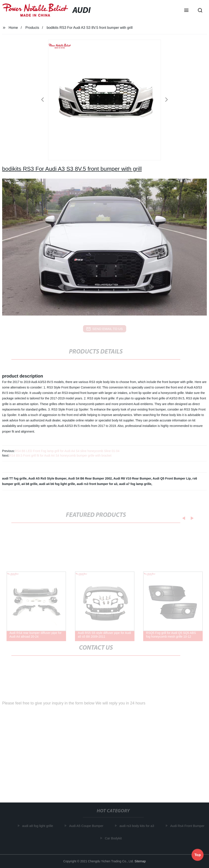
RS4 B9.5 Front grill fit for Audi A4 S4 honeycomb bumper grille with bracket (60, 456)
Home (13, 28)
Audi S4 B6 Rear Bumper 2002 (90, 478)
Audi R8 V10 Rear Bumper (132, 478)
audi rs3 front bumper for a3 (97, 484)
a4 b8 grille (29, 484)
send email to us (105, 329)
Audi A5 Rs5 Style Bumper (47, 478)
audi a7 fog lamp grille (135, 484)
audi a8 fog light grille (38, 826)
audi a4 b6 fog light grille (57, 484)
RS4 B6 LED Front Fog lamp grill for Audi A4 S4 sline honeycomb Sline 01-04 (67, 451)
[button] (186, 11)
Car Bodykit (114, 838)
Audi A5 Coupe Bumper (87, 826)
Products (32, 28)
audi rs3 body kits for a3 (137, 826)
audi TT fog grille (14, 478)
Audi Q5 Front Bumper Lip (172, 478)
